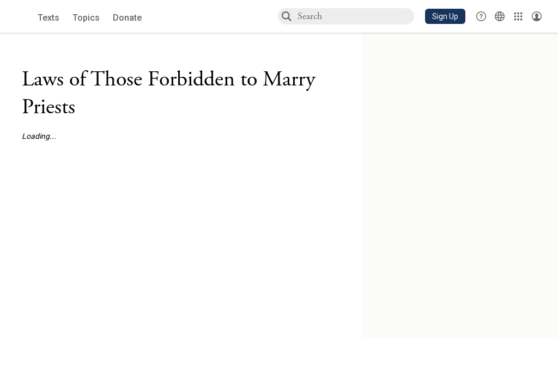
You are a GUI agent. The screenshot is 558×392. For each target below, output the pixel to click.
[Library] (518, 16)
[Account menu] (537, 16)
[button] (445, 16)
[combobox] (355, 16)
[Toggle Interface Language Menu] (500, 16)
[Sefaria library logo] (22, 17)
